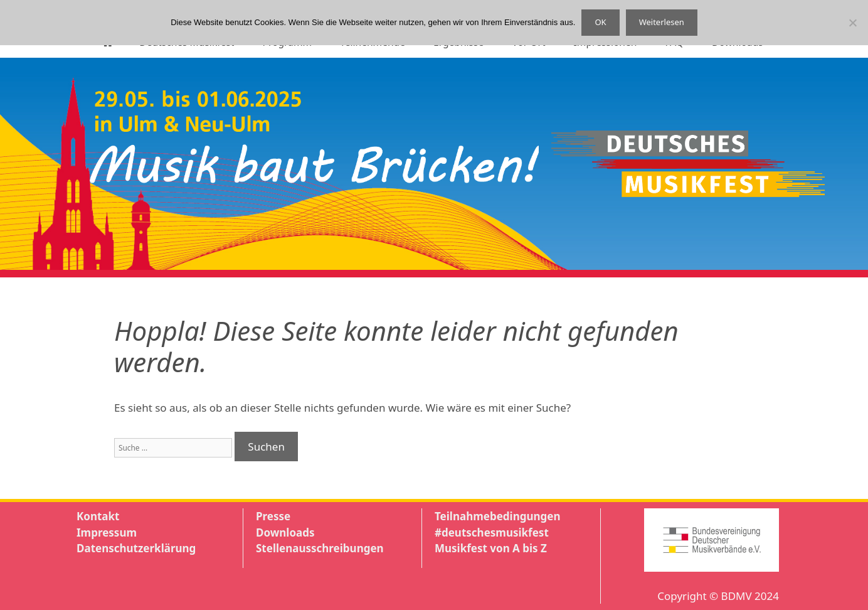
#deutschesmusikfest (492, 532)
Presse (273, 516)
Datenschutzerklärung (136, 548)
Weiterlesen (662, 22)
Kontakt (98, 516)
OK (600, 22)
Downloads (285, 532)
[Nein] (852, 23)
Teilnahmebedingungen (497, 516)
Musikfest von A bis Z (491, 548)
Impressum (107, 532)
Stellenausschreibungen (320, 548)
